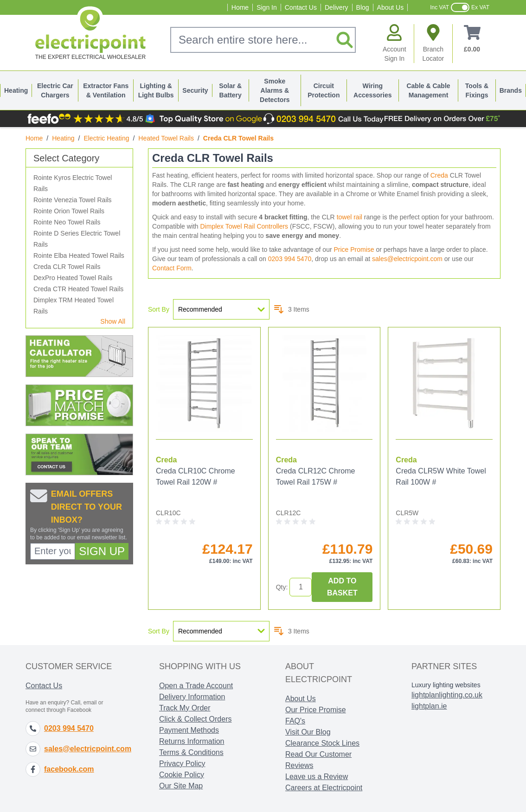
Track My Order (185, 708)
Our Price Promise (316, 710)
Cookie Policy (182, 775)
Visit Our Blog (308, 732)
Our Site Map (181, 786)
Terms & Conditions (191, 752)
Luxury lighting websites (446, 685)
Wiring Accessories (373, 90)
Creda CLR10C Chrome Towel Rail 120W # (196, 476)
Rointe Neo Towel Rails (67, 222)
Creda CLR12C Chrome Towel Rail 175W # (316, 476)
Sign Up (102, 551)
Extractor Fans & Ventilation (106, 90)
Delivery (337, 7)
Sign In (267, 7)
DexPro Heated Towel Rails (73, 278)
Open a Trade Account (196, 686)
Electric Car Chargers (55, 90)
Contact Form (172, 268)
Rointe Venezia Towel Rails (73, 200)
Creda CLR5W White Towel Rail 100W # (441, 476)
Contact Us (301, 7)
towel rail (350, 217)
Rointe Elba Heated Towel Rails (79, 256)
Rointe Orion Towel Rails (69, 211)
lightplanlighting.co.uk (447, 695)
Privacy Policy (182, 764)
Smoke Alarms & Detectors (275, 90)
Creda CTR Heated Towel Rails (78, 289)
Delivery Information (192, 697)
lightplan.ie (429, 706)
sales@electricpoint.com (407, 259)
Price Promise (354, 249)
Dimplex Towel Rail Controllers (244, 226)
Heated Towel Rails (166, 138)
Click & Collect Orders (195, 719)
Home (240, 7)
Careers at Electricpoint (324, 788)
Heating (16, 90)
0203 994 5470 (290, 259)
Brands (511, 90)
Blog (363, 7)
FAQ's (295, 721)
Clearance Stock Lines (322, 743)
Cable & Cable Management (428, 90)
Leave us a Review (317, 777)
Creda (439, 175)
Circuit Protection (324, 90)
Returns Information (192, 741)
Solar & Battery (230, 90)
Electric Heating (106, 138)
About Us (391, 7)
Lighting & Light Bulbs (156, 90)
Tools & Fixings (477, 90)
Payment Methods (189, 730)
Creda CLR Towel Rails (67, 267)
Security (195, 90)
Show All (113, 321)
